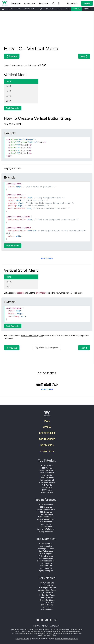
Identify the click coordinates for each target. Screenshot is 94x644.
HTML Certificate (47, 583)
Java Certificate (47, 602)
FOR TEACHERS (47, 439)
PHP (67, 9)
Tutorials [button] (16, 3)
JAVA (60, 9)
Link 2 (9, 91)
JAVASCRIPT (30, 9)
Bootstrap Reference (46, 519)
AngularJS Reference (46, 529)
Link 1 (9, 86)
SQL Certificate (47, 593)
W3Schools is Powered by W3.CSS (67, 639)
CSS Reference (46, 507)
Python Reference (46, 514)
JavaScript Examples (46, 549)
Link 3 (9, 96)
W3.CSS (87, 9)
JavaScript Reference (46, 509)
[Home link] (5, 3)
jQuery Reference (46, 531)
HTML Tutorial (47, 465)
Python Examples (46, 556)
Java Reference (46, 526)
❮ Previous (12, 56)
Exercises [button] (44, 3)
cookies (41, 635)
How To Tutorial (47, 473)
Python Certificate (47, 595)
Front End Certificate (47, 590)
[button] (53, 3)
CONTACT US (47, 451)
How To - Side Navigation (32, 336)
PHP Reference (46, 522)
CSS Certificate (47, 585)
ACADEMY (55, 626)
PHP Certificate (47, 597)
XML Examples (46, 568)
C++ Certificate (47, 605)
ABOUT (45, 626)
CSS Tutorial (47, 468)
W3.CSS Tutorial (47, 480)
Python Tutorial (47, 478)
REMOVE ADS (47, 258)
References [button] (30, 3)
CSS (19, 9)
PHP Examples (46, 563)
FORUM (37, 626)
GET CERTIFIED (47, 433)
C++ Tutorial (47, 490)
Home (9, 81)
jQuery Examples (46, 571)
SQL (41, 9)
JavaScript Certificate (47, 588)
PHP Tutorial (47, 485)
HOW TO (77, 9)
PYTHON (50, 9)
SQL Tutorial (47, 475)
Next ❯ (84, 56)
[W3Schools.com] (47, 415)
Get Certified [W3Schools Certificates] (72, 3)
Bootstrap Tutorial (47, 482)
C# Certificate (47, 607)
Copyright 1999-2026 (22, 639)
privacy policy (51, 635)
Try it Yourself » (13, 108)
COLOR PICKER (47, 373)
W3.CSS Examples (46, 558)
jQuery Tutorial (47, 492)
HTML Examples (46, 544)
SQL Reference (46, 512)
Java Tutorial (47, 487)
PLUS (47, 421)
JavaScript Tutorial (47, 470)
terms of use (77, 633)
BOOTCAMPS (47, 445)
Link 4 (9, 101)
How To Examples (46, 551)
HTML (11, 9)
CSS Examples (46, 546)
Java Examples (46, 566)
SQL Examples (46, 553)
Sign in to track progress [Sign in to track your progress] (47, 348)
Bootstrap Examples (46, 561)
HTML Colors (46, 524)
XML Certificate (47, 610)
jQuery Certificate (47, 600)
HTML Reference (46, 504)
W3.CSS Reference (46, 517)
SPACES (47, 427)
